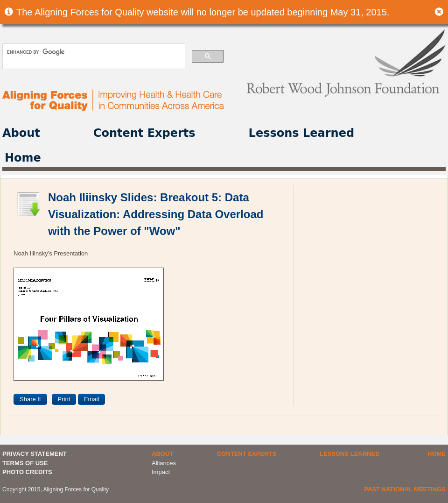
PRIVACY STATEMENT (35, 454)
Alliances (164, 463)
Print (64, 399)
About (21, 133)
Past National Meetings (405, 489)
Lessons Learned (302, 133)
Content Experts (144, 133)
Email (92, 399)
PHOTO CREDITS (27, 472)
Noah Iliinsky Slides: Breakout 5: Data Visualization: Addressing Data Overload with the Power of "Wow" (156, 214)
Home (23, 158)
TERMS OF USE (25, 463)
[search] (93, 52)
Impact (161, 472)
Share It (30, 399)
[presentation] (141, 399)
